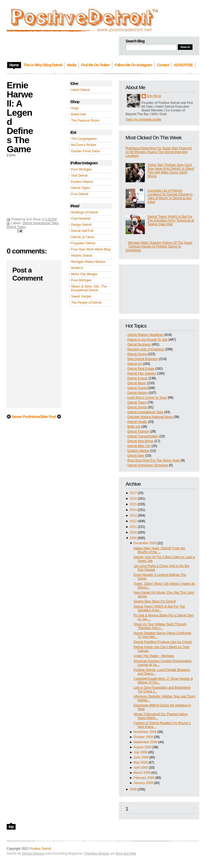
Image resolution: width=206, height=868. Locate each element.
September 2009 (146, 742)
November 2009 (145, 732)
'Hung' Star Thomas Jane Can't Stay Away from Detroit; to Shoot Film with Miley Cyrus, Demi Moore (171, 170)
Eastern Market (82, 182)
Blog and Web (126, 854)
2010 (133, 532)
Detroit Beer (136, 456)
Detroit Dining (137, 354)
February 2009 (144, 778)
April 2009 (141, 768)
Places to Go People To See (148, 340)
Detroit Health (137, 422)
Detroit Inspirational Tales (146, 412)
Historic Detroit (82, 256)
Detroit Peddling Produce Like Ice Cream (163, 642)
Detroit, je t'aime (83, 237)
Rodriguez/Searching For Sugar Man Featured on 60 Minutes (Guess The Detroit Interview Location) (159, 152)
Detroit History (138, 393)
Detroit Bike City (139, 446)
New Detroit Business (143, 359)
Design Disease (33, 854)
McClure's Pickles (84, 145)
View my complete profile (143, 119)
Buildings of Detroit (85, 212)
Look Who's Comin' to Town (147, 398)
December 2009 (145, 543)
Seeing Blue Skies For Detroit (155, 601)
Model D (77, 268)
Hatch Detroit (80, 90)
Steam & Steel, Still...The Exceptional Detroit (89, 288)
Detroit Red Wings (140, 441)
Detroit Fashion (138, 431)
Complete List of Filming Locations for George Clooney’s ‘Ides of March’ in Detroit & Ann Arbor (170, 196)
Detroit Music (137, 383)
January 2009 (143, 783)
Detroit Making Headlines (145, 335)
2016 (133, 499)
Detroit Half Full (82, 231)
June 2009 (141, 757)
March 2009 (142, 773)
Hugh (75, 108)
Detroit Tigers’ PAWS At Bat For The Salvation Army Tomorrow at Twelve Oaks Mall (171, 220)
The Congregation (84, 139)
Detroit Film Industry (142, 373)
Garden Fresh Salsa (85, 151)
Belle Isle (134, 427)
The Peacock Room (85, 121)
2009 (133, 538)
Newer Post (21, 417)
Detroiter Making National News (150, 417)
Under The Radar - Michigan (154, 656)
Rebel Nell (78, 114)
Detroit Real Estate (141, 369)
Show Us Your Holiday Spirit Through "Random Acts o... (160, 626)
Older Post (48, 417)
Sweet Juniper (81, 296)
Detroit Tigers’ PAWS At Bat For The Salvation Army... (159, 608)
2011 (133, 527)
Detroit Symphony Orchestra (148, 465)
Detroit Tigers (81, 188)
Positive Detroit (40, 849)
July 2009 (140, 752)
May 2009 (141, 762)
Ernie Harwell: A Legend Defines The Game (20, 117)
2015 (133, 504)
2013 (133, 515)
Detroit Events (137, 378)
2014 (133, 510)
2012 (133, 521)
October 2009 (143, 737)
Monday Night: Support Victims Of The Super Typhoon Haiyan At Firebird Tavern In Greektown (159, 246)
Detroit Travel (137, 388)
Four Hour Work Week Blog (91, 249)
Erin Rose (154, 96)
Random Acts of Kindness (146, 349)
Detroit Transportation (143, 436)
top (11, 827)
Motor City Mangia (84, 274)
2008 (133, 789)
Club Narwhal (81, 219)
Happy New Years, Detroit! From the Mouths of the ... (159, 550)
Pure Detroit (80, 194)
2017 (133, 493)
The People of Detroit (86, 303)
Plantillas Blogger (97, 854)
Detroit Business (139, 344)
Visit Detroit (79, 176)
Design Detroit (81, 225)
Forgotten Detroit (83, 243)
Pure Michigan (81, 169)
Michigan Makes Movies (88, 262)
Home (35, 417)
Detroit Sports (137, 407)
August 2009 (143, 747)
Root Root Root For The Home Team (154, 460)
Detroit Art (135, 364)
